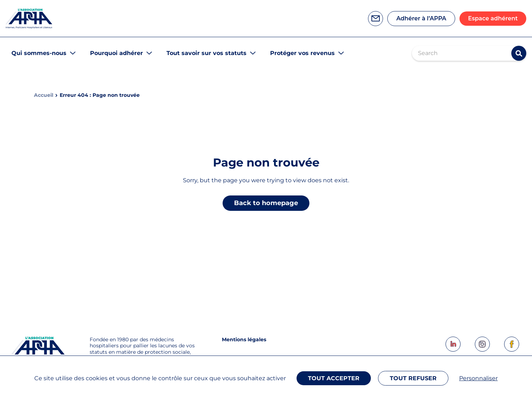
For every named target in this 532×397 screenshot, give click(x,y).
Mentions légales (244, 339)
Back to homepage (266, 203)
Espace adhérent (493, 18)
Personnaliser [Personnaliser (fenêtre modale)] (478, 378)
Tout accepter (334, 378)
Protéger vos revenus (302, 53)
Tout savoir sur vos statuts (207, 53)
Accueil (44, 95)
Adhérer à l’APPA (421, 18)
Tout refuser (413, 378)
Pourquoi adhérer (116, 53)
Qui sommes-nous (39, 53)
